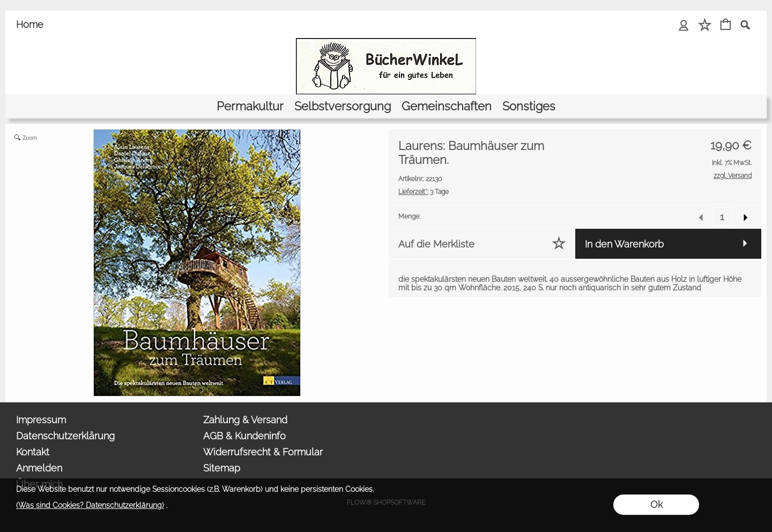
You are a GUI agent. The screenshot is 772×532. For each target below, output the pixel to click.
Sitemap (222, 468)
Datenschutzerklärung (65, 436)
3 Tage (424, 192)
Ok (656, 504)
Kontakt (33, 452)
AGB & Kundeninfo (244, 436)
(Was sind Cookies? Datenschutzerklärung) (90, 505)
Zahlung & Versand (245, 420)
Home (30, 24)
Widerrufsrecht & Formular (263, 452)
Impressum (41, 420)
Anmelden (39, 468)
